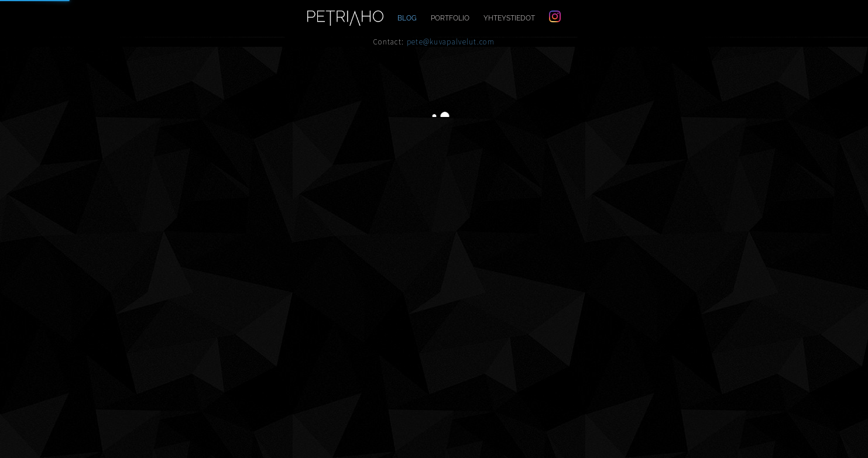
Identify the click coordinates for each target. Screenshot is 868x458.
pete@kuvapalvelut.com (451, 42)
